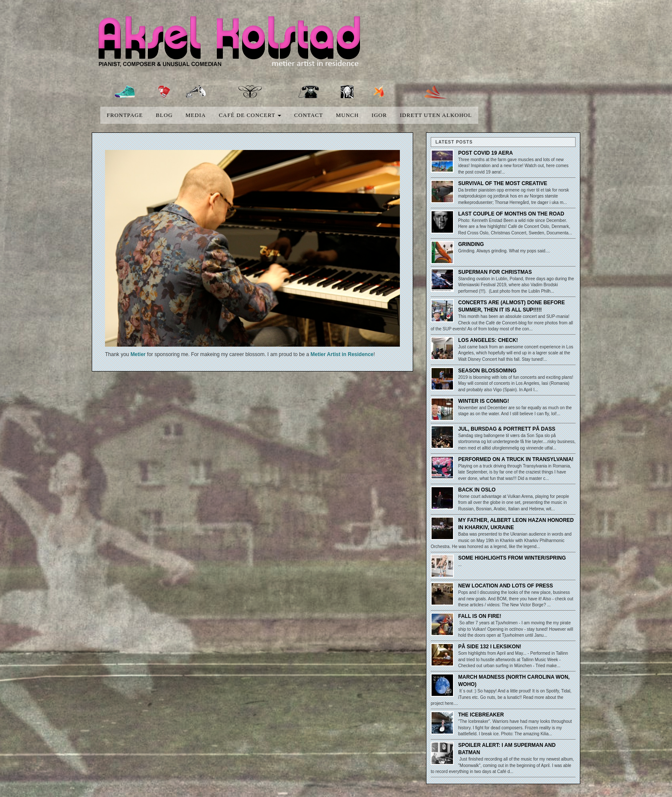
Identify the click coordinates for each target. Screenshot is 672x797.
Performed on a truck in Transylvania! (516, 459)
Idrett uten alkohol (436, 115)
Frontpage (125, 115)
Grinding (471, 244)
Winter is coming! (484, 401)
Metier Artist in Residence (342, 354)
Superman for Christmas (495, 272)
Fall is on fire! (480, 616)
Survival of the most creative (503, 183)
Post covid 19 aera (486, 153)
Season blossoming (487, 371)
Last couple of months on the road (511, 214)
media (196, 115)
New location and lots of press (505, 586)
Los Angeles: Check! (488, 340)
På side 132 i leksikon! (490, 647)
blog (164, 115)
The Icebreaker (481, 715)
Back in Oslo (477, 490)
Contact (308, 115)
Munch (347, 115)
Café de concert (250, 115)
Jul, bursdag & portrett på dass (507, 429)
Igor (379, 115)
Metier (138, 354)
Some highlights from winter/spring (512, 558)
